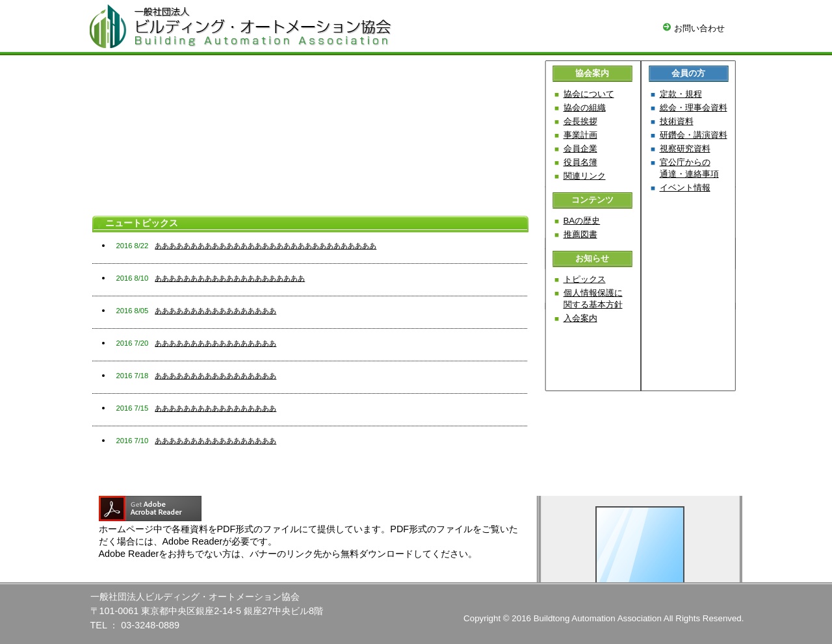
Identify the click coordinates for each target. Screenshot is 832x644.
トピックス (585, 279)
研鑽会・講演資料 (694, 135)
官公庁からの (689, 168)
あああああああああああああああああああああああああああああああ (266, 246)
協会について (589, 94)
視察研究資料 (685, 148)
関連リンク (585, 176)
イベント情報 (685, 187)
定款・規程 (681, 94)
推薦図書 (580, 234)
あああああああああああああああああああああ (230, 278)
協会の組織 (585, 108)
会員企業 (580, 148)
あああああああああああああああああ (215, 311)
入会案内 (580, 318)
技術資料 (677, 121)
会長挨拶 (580, 121)
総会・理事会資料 (694, 108)
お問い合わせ (694, 28)
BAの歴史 (582, 221)
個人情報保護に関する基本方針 (593, 299)
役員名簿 (580, 162)
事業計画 (580, 135)
